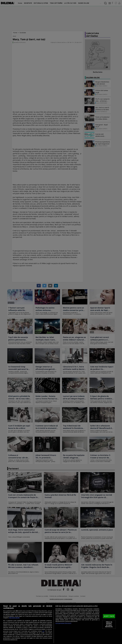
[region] (61, 623)
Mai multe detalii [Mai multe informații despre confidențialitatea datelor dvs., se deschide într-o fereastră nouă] (14, 618)
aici (43, 631)
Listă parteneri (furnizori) (63, 623)
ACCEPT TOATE (109, 616)
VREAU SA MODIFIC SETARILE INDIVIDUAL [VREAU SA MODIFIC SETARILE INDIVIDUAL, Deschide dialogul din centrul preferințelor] (109, 624)
